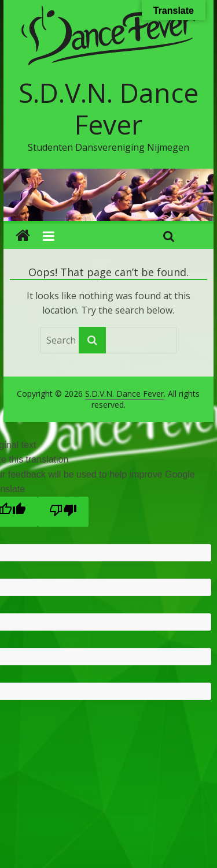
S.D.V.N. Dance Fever (108, 108)
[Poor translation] (63, 512)
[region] (109, 195)
